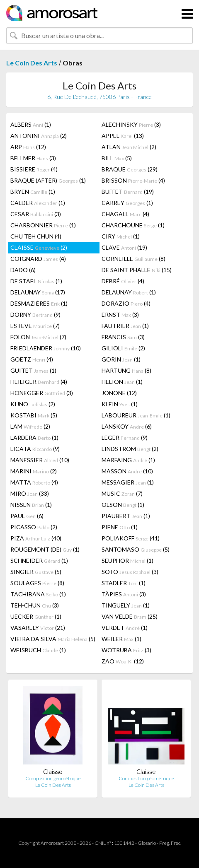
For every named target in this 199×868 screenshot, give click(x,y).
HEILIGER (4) (39, 382)
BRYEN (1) (33, 192)
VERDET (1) (125, 628)
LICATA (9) (35, 449)
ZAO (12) (123, 661)
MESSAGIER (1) (128, 482)
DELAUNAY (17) (38, 292)
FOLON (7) (38, 337)
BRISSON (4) (133, 180)
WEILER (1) (121, 639)
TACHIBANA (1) (38, 594)
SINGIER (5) (36, 572)
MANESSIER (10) (40, 460)
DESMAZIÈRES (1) (39, 303)
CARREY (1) (127, 203)
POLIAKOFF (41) (131, 538)
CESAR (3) (36, 214)
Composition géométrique (53, 778)
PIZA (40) (36, 538)
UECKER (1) (36, 616)
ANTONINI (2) (39, 136)
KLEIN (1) (120, 404)
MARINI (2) (34, 471)
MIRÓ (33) (30, 493)
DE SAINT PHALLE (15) (137, 270)
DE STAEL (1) (36, 281)
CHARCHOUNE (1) (133, 225)
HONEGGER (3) (42, 393)
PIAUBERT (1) (126, 516)
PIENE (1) (120, 527)
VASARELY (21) (38, 628)
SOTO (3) (130, 572)
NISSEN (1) (31, 505)
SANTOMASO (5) (136, 549)
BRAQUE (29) (130, 169)
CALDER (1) (38, 203)
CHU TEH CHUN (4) (36, 236)
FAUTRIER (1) (125, 326)
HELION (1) (122, 382)
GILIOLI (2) (123, 348)
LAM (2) (30, 426)
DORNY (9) (35, 315)
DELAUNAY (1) (129, 292)
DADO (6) (23, 270)
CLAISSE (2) (39, 247)
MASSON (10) (127, 471)
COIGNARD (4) (38, 259)
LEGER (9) (125, 438)
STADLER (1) (124, 583)
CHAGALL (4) (125, 214)
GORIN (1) (121, 359)
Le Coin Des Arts (32, 63)
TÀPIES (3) (124, 594)
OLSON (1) (123, 505)
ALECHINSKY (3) (131, 124)
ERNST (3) (120, 315)
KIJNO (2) (33, 404)
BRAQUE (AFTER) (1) (48, 180)
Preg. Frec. (170, 843)
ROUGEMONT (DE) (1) (45, 549)
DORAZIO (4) (126, 303)
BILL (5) (117, 158)
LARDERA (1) (34, 438)
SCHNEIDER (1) (39, 561)
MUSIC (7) (122, 493)
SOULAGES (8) (37, 583)
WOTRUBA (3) (126, 650)
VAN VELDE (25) (130, 616)
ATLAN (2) (129, 147)
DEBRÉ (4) (123, 281)
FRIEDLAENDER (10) (46, 348)
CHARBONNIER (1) (43, 225)
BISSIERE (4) (34, 169)
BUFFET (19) (128, 192)
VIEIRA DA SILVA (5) (53, 639)
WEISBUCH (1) (38, 650)
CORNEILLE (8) (133, 259)
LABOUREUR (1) (136, 415)
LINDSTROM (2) (130, 449)
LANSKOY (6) (127, 426)
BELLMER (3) (33, 158)
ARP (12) (28, 147)
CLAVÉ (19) (124, 247)
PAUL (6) (27, 516)
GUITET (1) (33, 370)
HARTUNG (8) (126, 370)
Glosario (147, 843)
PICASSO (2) (34, 527)
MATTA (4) (34, 482)
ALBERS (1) (31, 124)
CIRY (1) (121, 236)
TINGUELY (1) (126, 605)
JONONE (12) (119, 393)
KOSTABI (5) (34, 415)
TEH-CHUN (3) (35, 605)
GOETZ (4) (32, 359)
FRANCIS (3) (123, 337)
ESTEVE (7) (35, 326)
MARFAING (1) (128, 460)
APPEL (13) (123, 136)
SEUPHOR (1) (127, 561)
